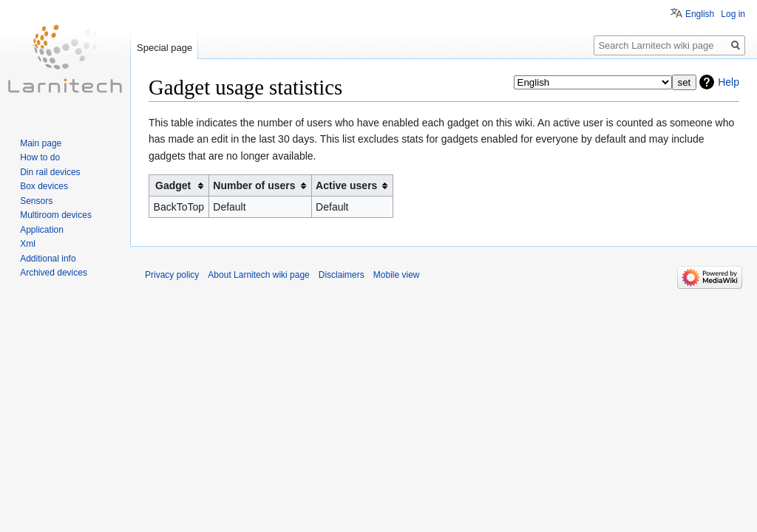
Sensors (36, 201)
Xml (28, 244)
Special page (164, 48)
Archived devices (54, 273)
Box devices (44, 186)
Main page (41, 143)
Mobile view (397, 275)
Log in (733, 14)
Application (42, 230)
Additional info (48, 259)
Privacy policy (172, 275)
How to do (40, 157)
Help (729, 82)
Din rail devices (50, 172)
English (700, 14)
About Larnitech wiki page (258, 275)
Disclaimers (342, 275)
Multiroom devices (56, 215)
